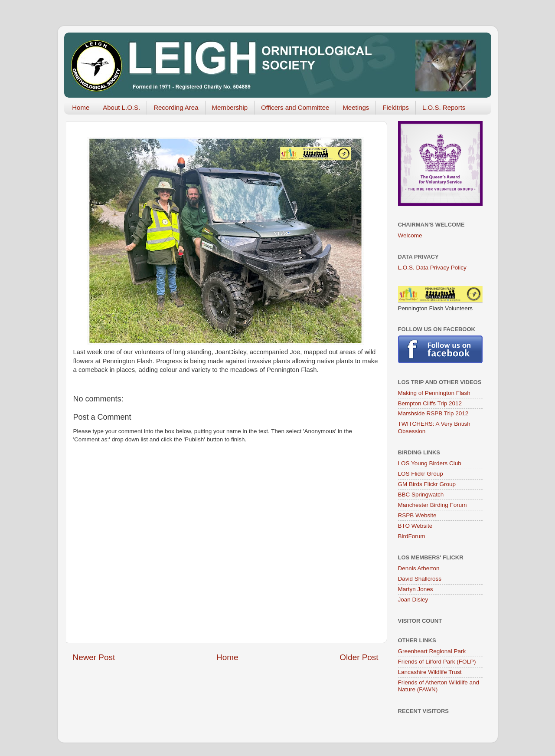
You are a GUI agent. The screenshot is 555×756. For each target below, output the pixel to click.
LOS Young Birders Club (430, 463)
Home (81, 107)
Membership (230, 107)
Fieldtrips (396, 107)
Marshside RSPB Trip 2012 (433, 413)
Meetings (356, 107)
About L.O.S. (121, 107)
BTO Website (415, 526)
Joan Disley (413, 600)
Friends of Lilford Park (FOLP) (437, 662)
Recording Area (176, 107)
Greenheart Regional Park (432, 651)
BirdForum (412, 536)
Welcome (410, 235)
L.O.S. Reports (444, 107)
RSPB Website (417, 515)
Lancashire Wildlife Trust (430, 672)
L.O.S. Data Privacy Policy (432, 268)
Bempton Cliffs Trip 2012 (430, 403)
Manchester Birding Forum (433, 505)
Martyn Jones (416, 589)
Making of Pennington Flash (434, 393)
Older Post (359, 657)
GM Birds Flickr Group (427, 484)
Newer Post (94, 657)
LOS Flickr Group (421, 474)
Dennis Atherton (419, 568)
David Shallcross (420, 579)
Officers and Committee (295, 107)
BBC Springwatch (421, 495)
